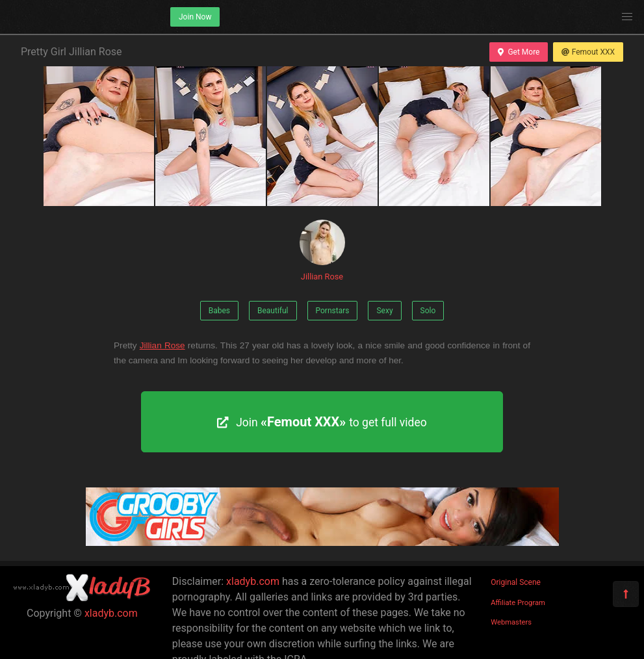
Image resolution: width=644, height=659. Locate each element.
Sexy (384, 311)
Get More (519, 52)
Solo (428, 311)
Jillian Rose (322, 251)
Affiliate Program (518, 603)
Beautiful (273, 311)
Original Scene (516, 582)
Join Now (195, 17)
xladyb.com (111, 613)
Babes (219, 311)
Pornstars (333, 311)
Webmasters (511, 622)
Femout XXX (588, 52)
